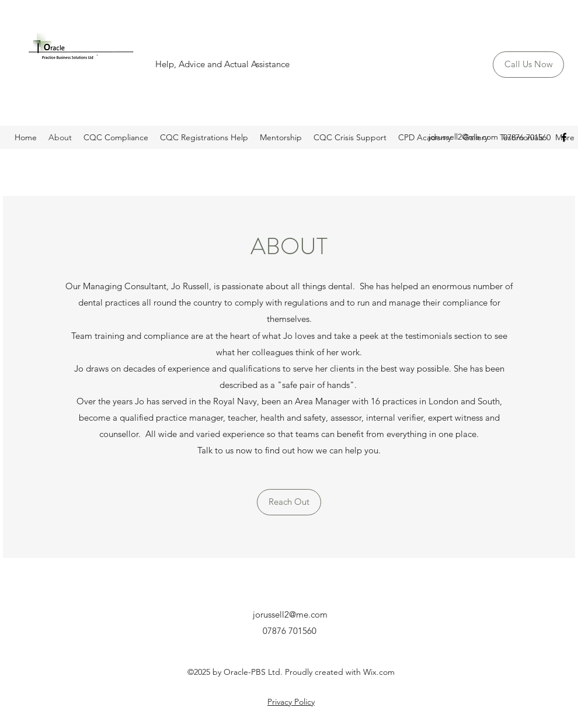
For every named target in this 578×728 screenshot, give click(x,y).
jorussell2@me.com (463, 137)
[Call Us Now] (528, 65)
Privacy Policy (291, 702)
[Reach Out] (289, 502)
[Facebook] (564, 137)
